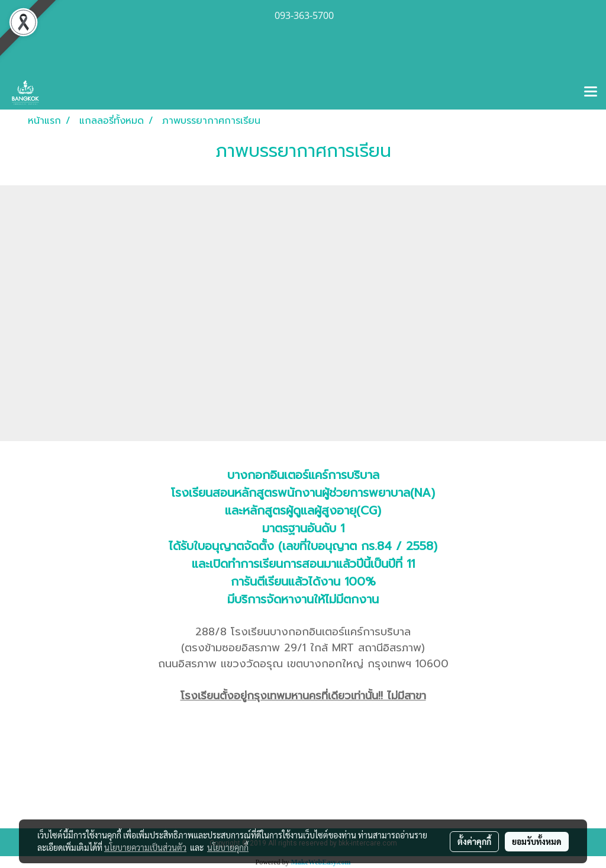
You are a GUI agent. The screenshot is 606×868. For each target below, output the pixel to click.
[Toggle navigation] (591, 92)
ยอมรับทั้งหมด (537, 841)
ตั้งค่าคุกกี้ (474, 841)
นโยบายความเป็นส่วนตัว (145, 847)
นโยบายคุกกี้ (228, 847)
